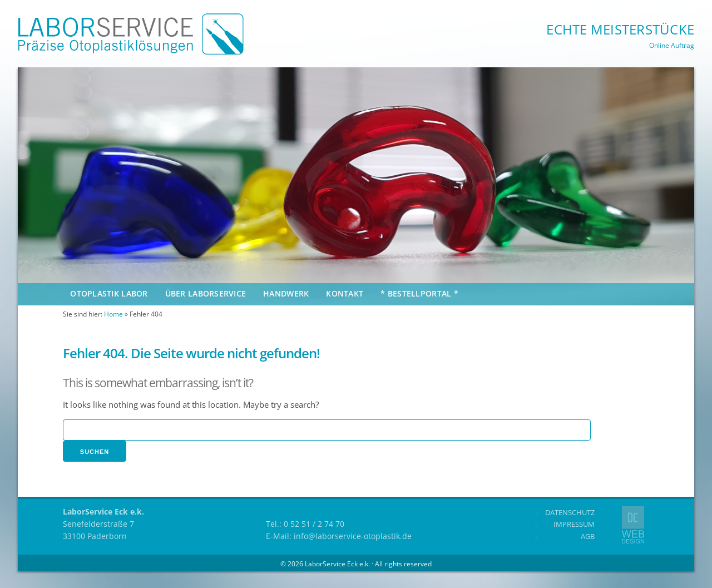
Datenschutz (570, 512)
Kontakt (345, 294)
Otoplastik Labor (109, 294)
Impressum (574, 524)
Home (113, 314)
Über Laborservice (206, 294)
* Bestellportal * (419, 294)
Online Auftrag (672, 45)
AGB (588, 536)
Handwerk (286, 294)
